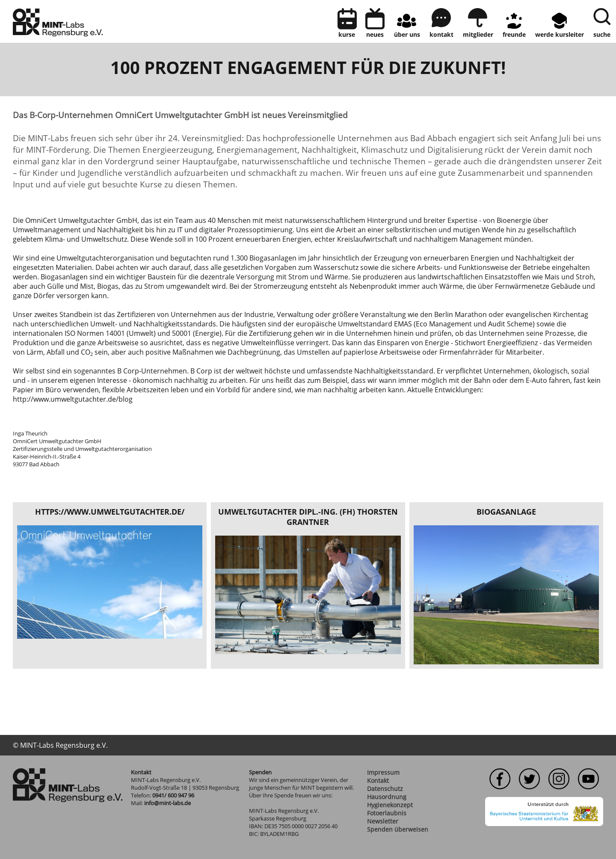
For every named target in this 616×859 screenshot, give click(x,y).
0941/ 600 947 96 (173, 795)
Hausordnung (387, 797)
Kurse (347, 34)
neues (375, 34)
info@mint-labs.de (167, 803)
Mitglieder (478, 34)
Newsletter (383, 821)
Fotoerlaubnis (387, 813)
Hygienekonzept (390, 805)
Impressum (383, 772)
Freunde (514, 34)
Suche (602, 34)
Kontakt (378, 781)
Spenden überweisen (398, 829)
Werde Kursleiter (560, 34)
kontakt (441, 34)
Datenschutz (385, 789)
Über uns (407, 34)
